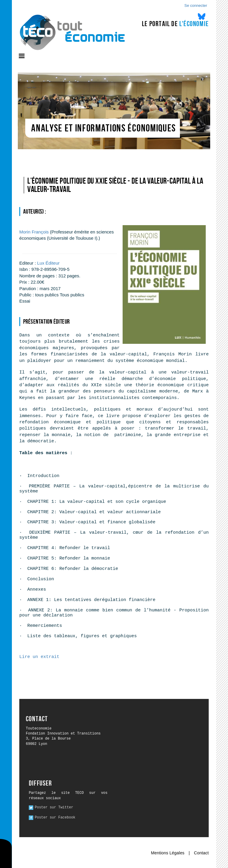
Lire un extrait (39, 657)
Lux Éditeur (48, 263)
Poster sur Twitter (54, 807)
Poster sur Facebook (55, 818)
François (34, 232)
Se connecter (196, 5)
